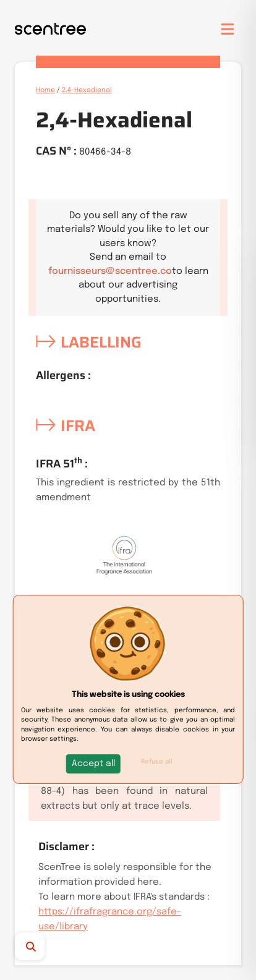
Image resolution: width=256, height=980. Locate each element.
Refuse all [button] (157, 762)
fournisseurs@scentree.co (110, 271)
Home (45, 90)
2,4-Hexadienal (87, 90)
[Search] (40, 946)
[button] (93, 764)
